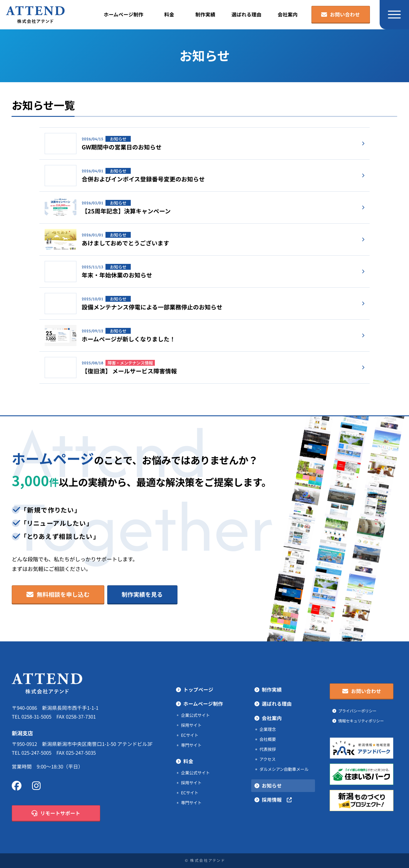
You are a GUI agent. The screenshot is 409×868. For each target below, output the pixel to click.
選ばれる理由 (247, 15)
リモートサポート (56, 813)
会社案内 (288, 15)
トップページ (198, 690)
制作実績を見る (142, 594)
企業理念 (268, 729)
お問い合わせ (341, 15)
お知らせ (272, 786)
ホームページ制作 (124, 15)
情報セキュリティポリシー (361, 721)
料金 (169, 15)
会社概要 (268, 739)
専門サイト (191, 745)
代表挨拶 (268, 749)
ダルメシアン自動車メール (284, 769)
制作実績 (205, 15)
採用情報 (277, 800)
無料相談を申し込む (58, 595)
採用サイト (191, 725)
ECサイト (190, 735)
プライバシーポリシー (357, 711)
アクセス (268, 759)
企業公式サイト (195, 715)
